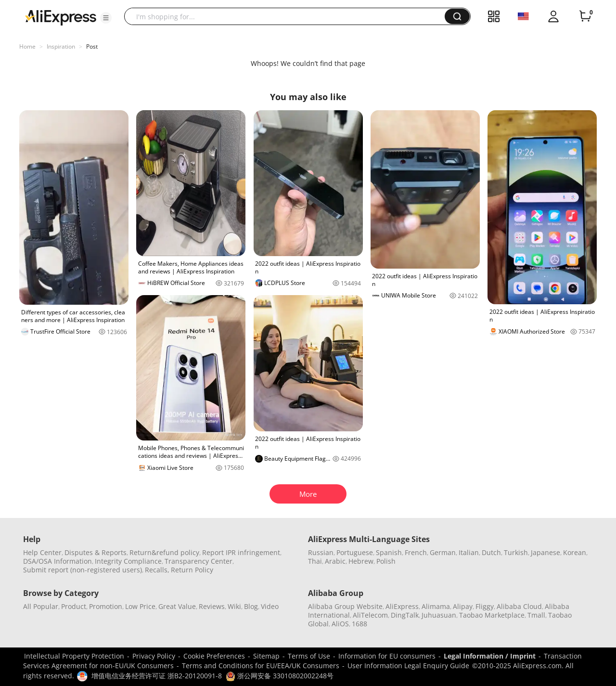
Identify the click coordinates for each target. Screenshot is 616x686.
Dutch (491, 552)
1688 (359, 624)
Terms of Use (309, 656)
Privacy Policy (154, 656)
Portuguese (355, 552)
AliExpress (402, 606)
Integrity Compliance (128, 561)
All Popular (41, 606)
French (416, 552)
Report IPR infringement (241, 552)
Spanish (389, 552)
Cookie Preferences (214, 656)
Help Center (42, 552)
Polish (386, 561)
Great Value (177, 606)
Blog (251, 606)
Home (27, 46)
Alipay (463, 606)
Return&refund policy (164, 552)
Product (74, 606)
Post (92, 46)
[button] (106, 18)
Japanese (545, 552)
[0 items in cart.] (585, 16)
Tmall (536, 615)
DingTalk (405, 615)
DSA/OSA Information (58, 561)
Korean (575, 552)
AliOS (340, 624)
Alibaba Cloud (519, 606)
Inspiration (61, 46)
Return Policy (192, 570)
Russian (321, 552)
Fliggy (485, 606)
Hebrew (361, 561)
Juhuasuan (439, 615)
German (443, 552)
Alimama (436, 606)
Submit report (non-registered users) (83, 570)
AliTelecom (370, 615)
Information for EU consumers (387, 656)
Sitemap (266, 656)
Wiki (234, 606)
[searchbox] (288, 16)
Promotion (106, 606)
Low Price (140, 606)
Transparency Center (199, 561)
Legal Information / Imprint (490, 656)
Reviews (212, 606)
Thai (315, 561)
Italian (469, 552)
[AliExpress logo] (61, 17)
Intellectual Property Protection (74, 656)
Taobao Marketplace (492, 615)
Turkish (516, 552)
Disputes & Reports (96, 552)
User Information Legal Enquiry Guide (408, 666)
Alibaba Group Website (345, 606)
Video (270, 606)
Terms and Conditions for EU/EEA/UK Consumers (261, 666)
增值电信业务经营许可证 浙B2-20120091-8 (157, 676)
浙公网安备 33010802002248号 (280, 676)
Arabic (335, 561)
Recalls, (157, 570)
